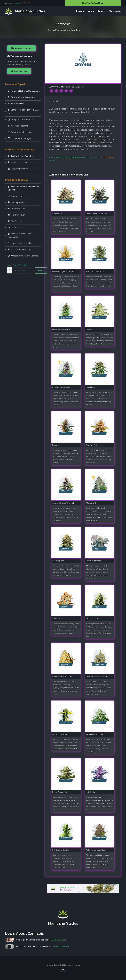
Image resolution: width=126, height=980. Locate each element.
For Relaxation (16, 209)
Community (115, 11)
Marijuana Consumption (20, 120)
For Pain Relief (16, 215)
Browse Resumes (18, 169)
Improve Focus (16, 196)
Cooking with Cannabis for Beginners (33, 940)
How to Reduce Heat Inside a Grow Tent (35, 946)
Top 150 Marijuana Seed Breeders (64, 30)
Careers (102, 11)
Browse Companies (18, 163)
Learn (91, 11)
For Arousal (15, 221)
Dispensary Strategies (20, 138)
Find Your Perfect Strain (93, 3)
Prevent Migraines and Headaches (20, 235)
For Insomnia (16, 227)
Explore (80, 11)
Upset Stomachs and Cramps (23, 256)
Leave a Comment (23, 48)
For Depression (16, 202)
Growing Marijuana (18, 126)
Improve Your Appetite (20, 243)
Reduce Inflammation (19, 250)
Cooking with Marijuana (20, 132)
